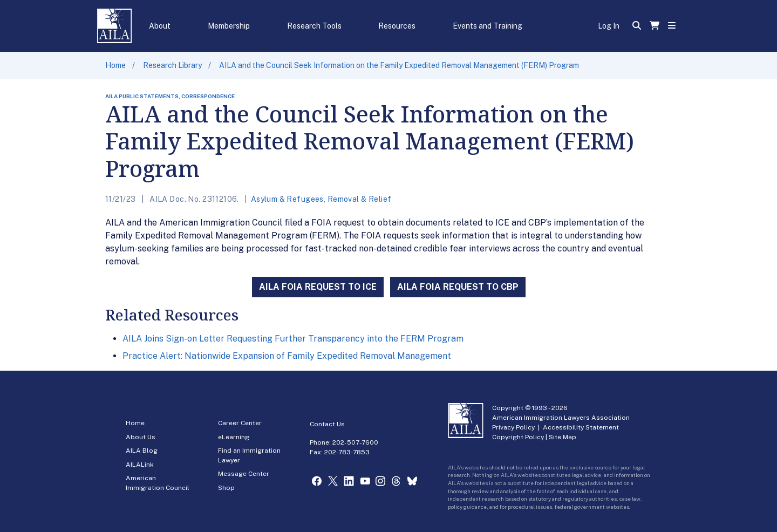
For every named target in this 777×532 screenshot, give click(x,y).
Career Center (240, 423)
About (160, 26)
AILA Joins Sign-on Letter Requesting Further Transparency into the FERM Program (293, 339)
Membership (229, 26)
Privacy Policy (513, 427)
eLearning (234, 437)
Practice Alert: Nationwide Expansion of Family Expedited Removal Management (287, 356)
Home (115, 65)
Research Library (172, 65)
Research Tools (314, 26)
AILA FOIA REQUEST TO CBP (458, 287)
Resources (397, 26)
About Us (141, 437)
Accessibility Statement (581, 427)
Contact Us (327, 424)
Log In (609, 26)
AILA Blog (142, 451)
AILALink (140, 465)
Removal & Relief (360, 199)
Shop (226, 488)
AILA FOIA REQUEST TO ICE (318, 287)
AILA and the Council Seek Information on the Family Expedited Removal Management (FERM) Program (399, 65)
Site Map (563, 437)
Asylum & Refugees (287, 199)
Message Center (244, 474)
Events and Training (488, 26)
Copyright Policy (518, 437)
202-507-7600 (355, 442)
